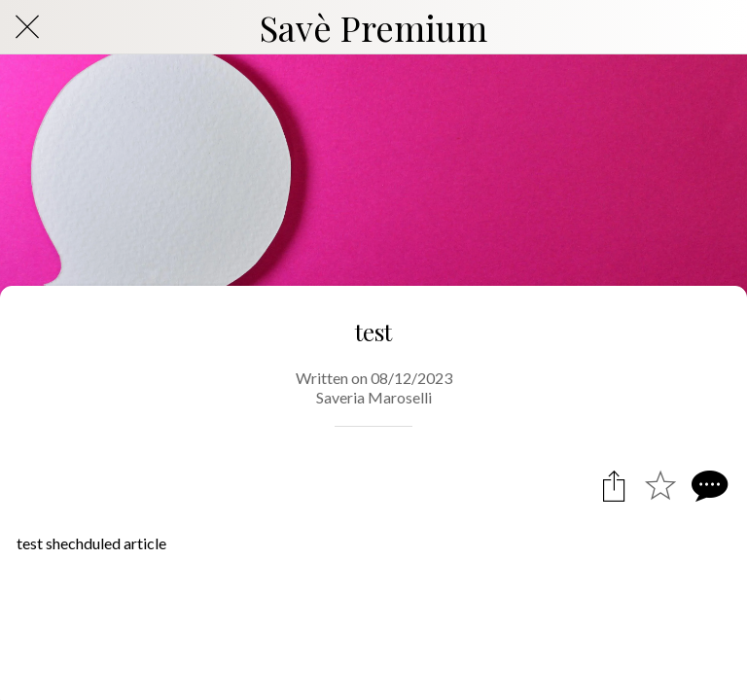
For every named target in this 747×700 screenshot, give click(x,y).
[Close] (27, 27)
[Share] (614, 485)
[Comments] (707, 485)
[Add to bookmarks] (660, 485)
